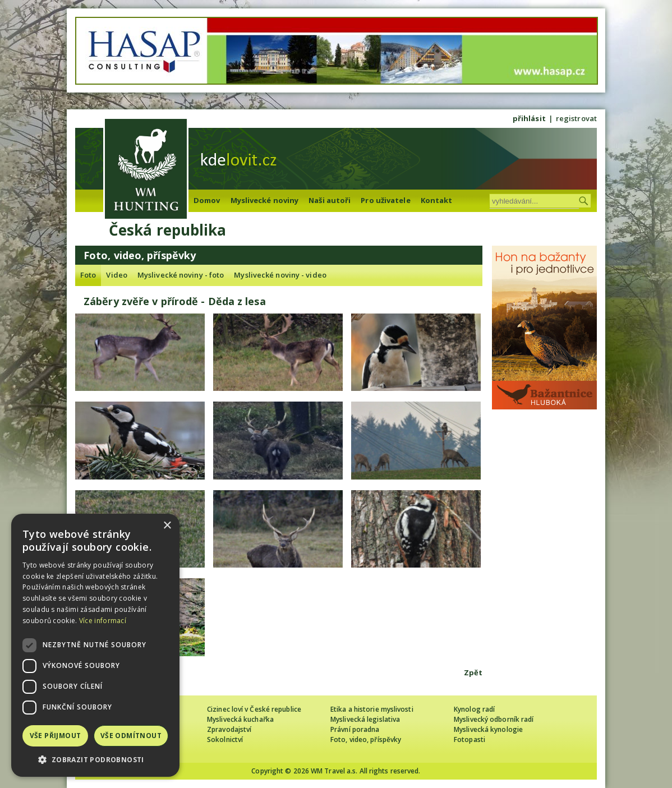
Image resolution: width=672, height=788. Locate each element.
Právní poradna (355, 729)
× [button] (167, 526)
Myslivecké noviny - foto (181, 275)
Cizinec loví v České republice (254, 709)
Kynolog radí (474, 709)
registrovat (576, 118)
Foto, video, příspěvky (366, 739)
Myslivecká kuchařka (240, 719)
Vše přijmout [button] (56, 736)
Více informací (103, 621)
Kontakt (437, 200)
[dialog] (95, 645)
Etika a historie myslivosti (372, 709)
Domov (207, 200)
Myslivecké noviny (265, 200)
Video (117, 275)
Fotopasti (470, 739)
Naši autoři (330, 200)
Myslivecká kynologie (488, 729)
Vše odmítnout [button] (131, 736)
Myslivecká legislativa (365, 719)
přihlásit (529, 118)
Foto (88, 275)
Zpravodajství (229, 729)
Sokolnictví (225, 739)
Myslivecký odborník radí (494, 719)
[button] (95, 760)
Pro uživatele (385, 200)
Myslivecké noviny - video (280, 275)
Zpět (473, 672)
